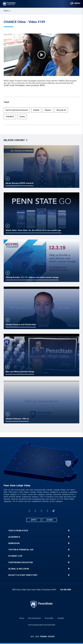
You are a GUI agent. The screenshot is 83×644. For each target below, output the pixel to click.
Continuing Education (21, 562)
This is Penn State (18, 531)
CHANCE (10, 117)
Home (6, 11)
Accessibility (49, 618)
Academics (14, 537)
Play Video (42, 55)
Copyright (61, 618)
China (22, 117)
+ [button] (69, 531)
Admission (14, 543)
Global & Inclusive (19, 569)
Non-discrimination (35, 618)
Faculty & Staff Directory (23, 575)
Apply (34, 520)
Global (36, 110)
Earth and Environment (17, 110)
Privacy (22, 618)
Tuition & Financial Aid (21, 550)
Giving (49, 520)
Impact (48, 110)
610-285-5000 (66, 590)
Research (61, 110)
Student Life (15, 556)
